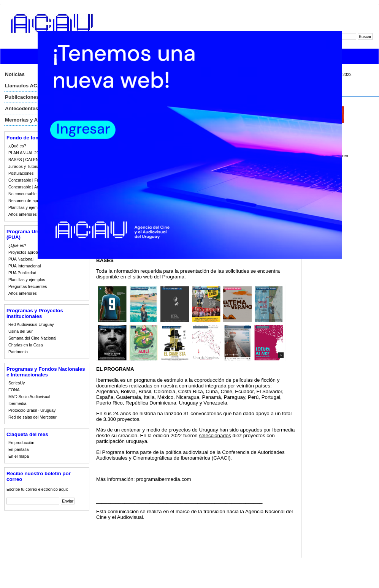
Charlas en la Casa (26, 345)
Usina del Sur (21, 331)
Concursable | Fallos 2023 (32, 180)
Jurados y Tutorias (25, 166)
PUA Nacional (21, 259)
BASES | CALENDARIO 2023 (35, 160)
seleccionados (215, 435)
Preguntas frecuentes (28, 286)
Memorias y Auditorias (32, 120)
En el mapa (19, 456)
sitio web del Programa (159, 277)
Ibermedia (17, 403)
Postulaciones (21, 173)
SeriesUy (17, 383)
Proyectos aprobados (28, 252)
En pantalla (18, 449)
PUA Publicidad (22, 273)
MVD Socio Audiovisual (29, 397)
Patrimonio (18, 352)
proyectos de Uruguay (193, 430)
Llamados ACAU (25, 86)
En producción (21, 443)
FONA (14, 390)
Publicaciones (22, 97)
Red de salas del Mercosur (33, 417)
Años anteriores (23, 214)
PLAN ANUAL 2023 (26, 153)
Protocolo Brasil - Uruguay (32, 410)
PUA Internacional (25, 266)
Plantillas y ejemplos (27, 207)
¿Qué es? (17, 146)
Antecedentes (21, 108)
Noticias (15, 74)
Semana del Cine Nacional (32, 338)
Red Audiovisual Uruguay (31, 324)
